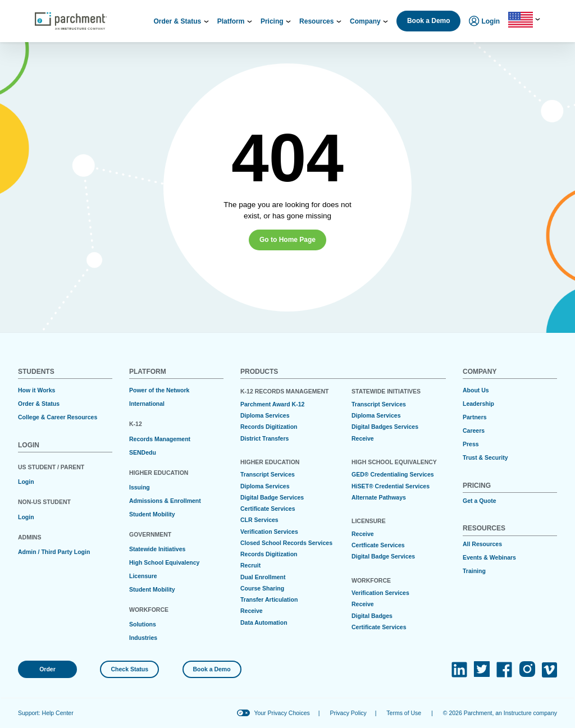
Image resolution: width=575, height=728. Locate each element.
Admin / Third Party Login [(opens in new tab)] (54, 552)
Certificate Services (268, 509)
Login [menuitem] (484, 22)
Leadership (478, 404)
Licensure (143, 576)
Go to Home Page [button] (287, 240)
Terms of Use (404, 713)
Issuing (140, 487)
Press (471, 444)
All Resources (482, 544)
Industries (143, 638)
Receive (252, 611)
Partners (475, 417)
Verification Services (269, 532)
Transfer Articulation (269, 599)
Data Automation (264, 622)
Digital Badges (372, 616)
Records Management (160, 439)
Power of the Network (159, 390)
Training (474, 571)
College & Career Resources (58, 417)
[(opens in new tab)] (459, 670)
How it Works (36, 390)
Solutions (143, 624)
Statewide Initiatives (157, 549)
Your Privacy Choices (282, 713)
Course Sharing (262, 588)
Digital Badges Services (385, 427)
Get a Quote (480, 501)
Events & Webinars (489, 557)
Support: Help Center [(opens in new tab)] (46, 713)
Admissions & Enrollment (165, 501)
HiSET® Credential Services (391, 486)
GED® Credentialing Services (393, 474)
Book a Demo (429, 21)
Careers (474, 431)
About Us (476, 390)
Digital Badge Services (272, 497)
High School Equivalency (164, 562)
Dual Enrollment (263, 577)
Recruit (250, 565)
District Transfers (264, 438)
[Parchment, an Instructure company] (71, 21)
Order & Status (39, 404)
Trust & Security (485, 457)
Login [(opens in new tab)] (26, 482)
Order (47, 669)
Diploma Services (265, 415)
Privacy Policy (348, 713)
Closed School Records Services (286, 543)
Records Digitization (269, 427)
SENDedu (143, 452)
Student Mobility (152, 514)
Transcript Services (268, 474)
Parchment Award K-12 (272, 404)
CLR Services (259, 520)
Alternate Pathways (379, 497)
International (147, 404)
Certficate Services (378, 545)
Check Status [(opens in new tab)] (130, 669)
